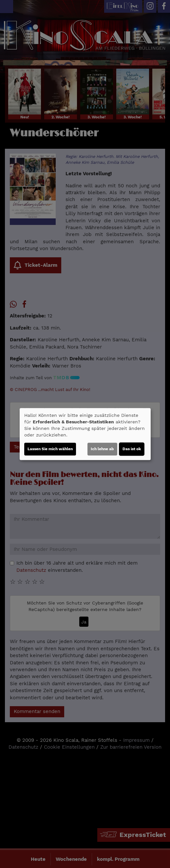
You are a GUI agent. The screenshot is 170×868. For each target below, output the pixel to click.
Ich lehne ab (102, 449)
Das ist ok (132, 449)
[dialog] (85, 434)
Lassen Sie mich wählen (50, 449)
